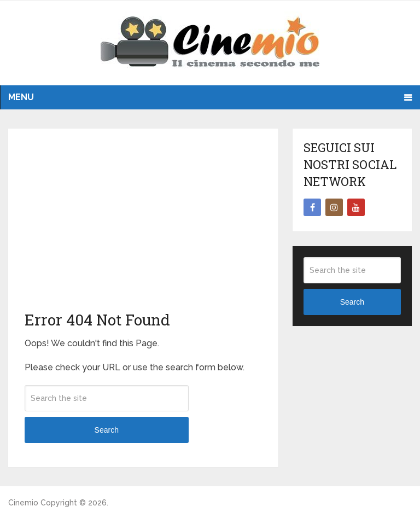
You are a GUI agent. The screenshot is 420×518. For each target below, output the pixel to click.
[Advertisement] (144, 227)
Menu (21, 97)
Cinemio (23, 503)
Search (107, 430)
